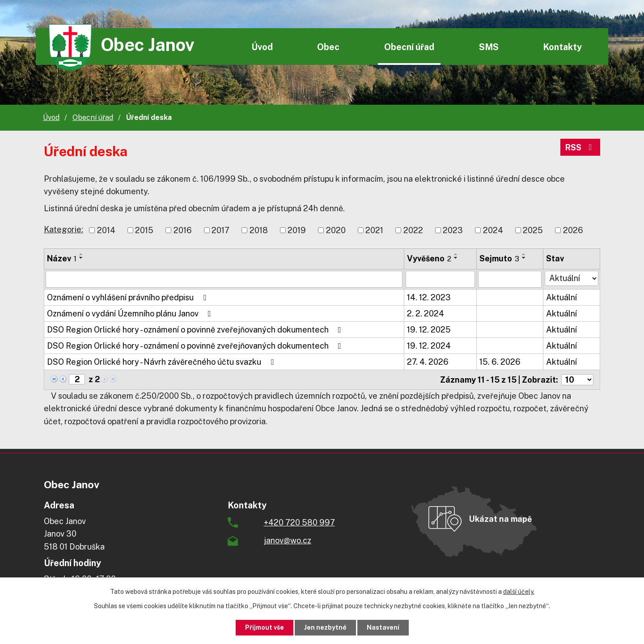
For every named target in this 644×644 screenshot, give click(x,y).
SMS (489, 47)
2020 (336, 230)
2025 (533, 230)
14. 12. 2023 (429, 297)
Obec (328, 47)
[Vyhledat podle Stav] (572, 278)
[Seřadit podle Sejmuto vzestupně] (524, 254)
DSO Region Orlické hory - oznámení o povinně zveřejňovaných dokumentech (196, 330)
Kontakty (562, 47)
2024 (493, 230)
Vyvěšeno (429, 258)
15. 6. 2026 (500, 362)
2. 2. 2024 (426, 313)
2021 (374, 230)
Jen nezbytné (325, 627)
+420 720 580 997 (299, 522)
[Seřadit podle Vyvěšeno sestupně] (456, 258)
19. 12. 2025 (429, 330)
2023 (453, 230)
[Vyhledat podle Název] (224, 279)
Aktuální (561, 297)
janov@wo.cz (288, 540)
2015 (144, 230)
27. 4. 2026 (428, 362)
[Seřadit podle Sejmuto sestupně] (524, 258)
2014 (106, 230)
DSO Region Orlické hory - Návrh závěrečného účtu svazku (162, 362)
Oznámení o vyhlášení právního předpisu (128, 297)
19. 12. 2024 (429, 346)
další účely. (519, 592)
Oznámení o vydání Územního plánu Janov (131, 313)
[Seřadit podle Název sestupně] (81, 258)
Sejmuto (499, 258)
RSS (580, 147)
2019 (297, 230)
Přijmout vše (265, 627)
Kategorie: (64, 229)
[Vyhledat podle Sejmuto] (510, 279)
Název (62, 258)
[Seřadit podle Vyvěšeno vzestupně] (456, 254)
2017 (220, 230)
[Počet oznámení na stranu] (577, 380)
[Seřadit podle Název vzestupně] (81, 254)
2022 (413, 230)
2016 (183, 230)
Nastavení (383, 627)
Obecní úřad (409, 47)
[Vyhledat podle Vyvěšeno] (440, 279)
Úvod (262, 47)
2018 (259, 230)
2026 (573, 230)
